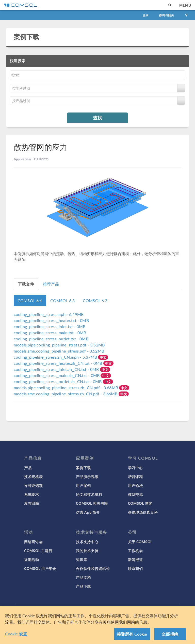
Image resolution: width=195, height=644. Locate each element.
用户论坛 (135, 485)
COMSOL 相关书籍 (92, 503)
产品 (28, 468)
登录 (146, 15)
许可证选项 (34, 485)
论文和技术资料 (89, 494)
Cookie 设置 (16, 634)
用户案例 (83, 485)
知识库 (82, 559)
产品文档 (83, 577)
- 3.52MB (59, 345)
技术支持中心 (87, 542)
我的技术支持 (87, 551)
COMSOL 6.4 (30, 300)
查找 (97, 118)
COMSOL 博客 (140, 503)
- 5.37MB (56, 357)
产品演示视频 (87, 477)
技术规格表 (34, 477)
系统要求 (32, 494)
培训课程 (135, 477)
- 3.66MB (66, 388)
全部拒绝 (170, 634)
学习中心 (135, 468)
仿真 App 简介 (88, 512)
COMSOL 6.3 (63, 300)
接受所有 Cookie (132, 634)
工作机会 (135, 551)
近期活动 (32, 559)
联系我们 (135, 568)
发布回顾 (32, 503)
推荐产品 (51, 284)
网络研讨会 (34, 542)
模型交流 (135, 494)
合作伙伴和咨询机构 (93, 568)
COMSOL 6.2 (95, 300)
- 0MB (51, 320)
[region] (97, 625)
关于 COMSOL (140, 542)
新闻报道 (135, 559)
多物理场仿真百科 (143, 512)
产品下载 (83, 586)
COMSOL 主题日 (38, 551)
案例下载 (27, 37)
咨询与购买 (166, 15)
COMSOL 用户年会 (40, 568)
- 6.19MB (49, 314)
